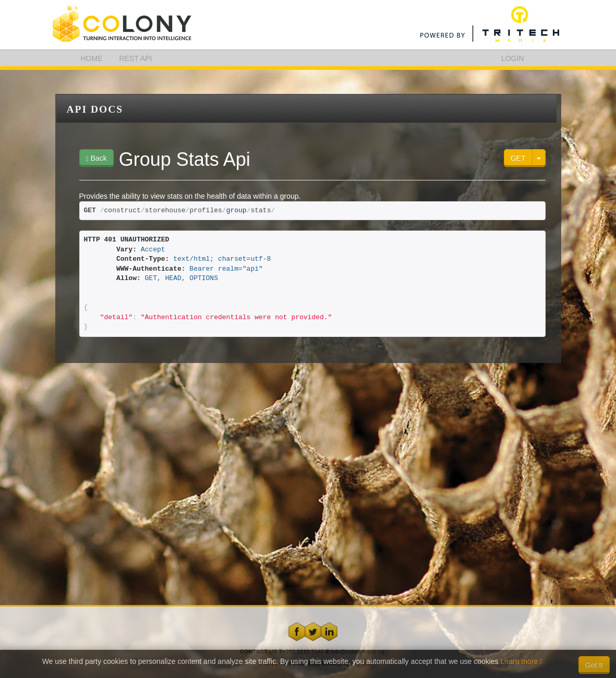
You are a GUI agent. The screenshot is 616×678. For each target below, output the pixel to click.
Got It (594, 665)
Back (96, 158)
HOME (92, 58)
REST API (136, 58)
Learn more (522, 661)
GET (518, 158)
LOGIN (513, 58)
